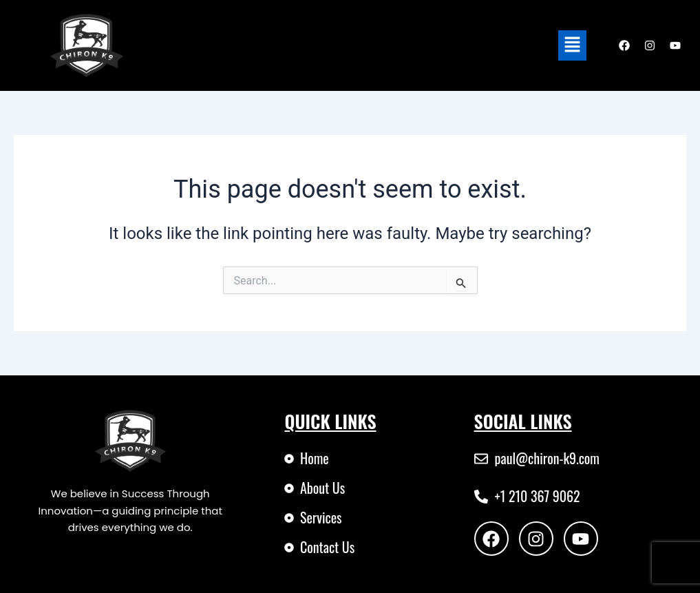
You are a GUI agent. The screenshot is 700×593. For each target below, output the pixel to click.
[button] (572, 45)
